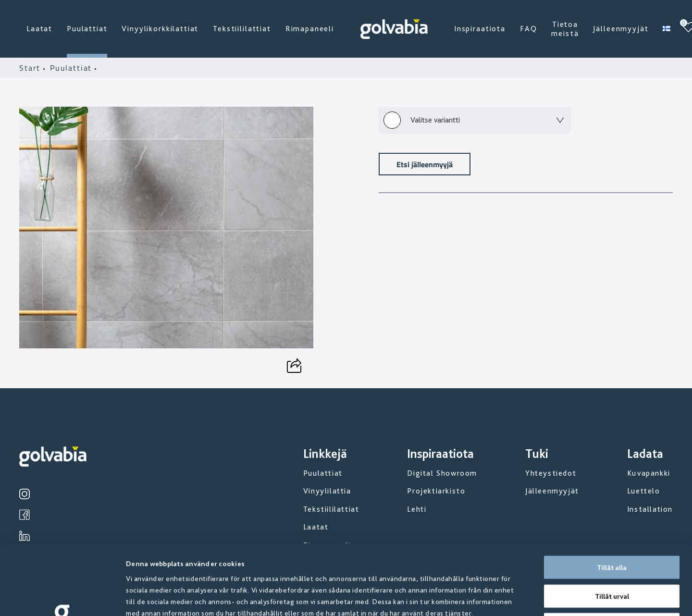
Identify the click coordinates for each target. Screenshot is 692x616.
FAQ (529, 29)
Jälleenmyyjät (621, 29)
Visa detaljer (519, 597)
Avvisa (612, 554)
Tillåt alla (612, 497)
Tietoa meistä (565, 29)
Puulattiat (87, 29)
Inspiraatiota (480, 29)
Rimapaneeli (310, 29)
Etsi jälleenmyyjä (425, 164)
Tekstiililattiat (242, 29)
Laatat (39, 29)
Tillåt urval (612, 526)
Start (31, 68)
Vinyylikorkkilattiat (160, 29)
